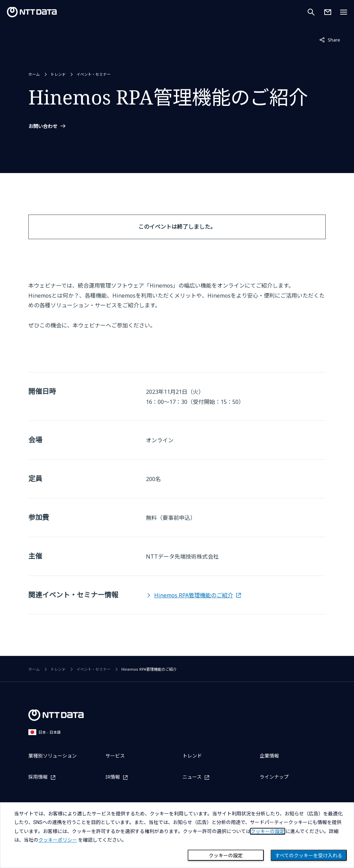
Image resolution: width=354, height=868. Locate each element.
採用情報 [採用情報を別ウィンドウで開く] (38, 777)
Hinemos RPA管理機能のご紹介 (194, 595)
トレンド (58, 74)
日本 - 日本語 (45, 732)
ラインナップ (274, 777)
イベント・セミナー (94, 74)
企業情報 (269, 756)
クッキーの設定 (226, 856)
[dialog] (177, 835)
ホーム (34, 74)
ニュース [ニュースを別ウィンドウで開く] (192, 777)
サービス (115, 756)
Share (330, 39)
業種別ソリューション (53, 756)
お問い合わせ (43, 126)
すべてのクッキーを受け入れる (309, 856)
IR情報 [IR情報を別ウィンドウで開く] (113, 777)
